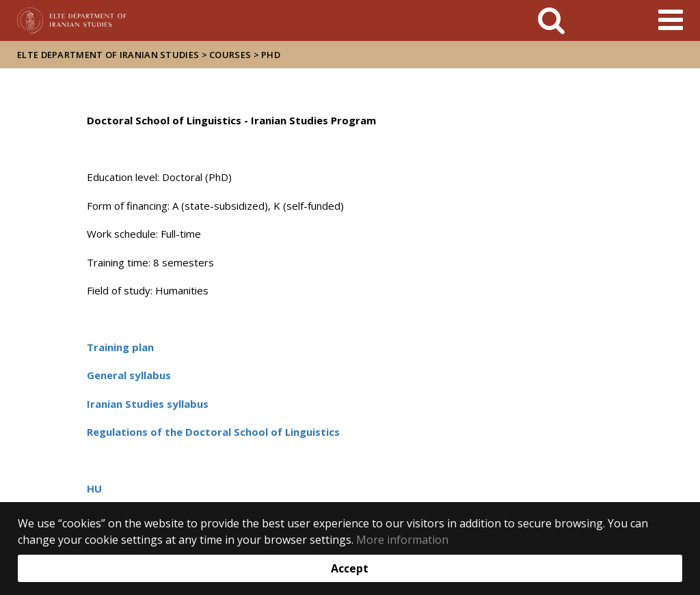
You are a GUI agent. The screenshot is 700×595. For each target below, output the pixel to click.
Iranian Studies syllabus (148, 404)
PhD (271, 55)
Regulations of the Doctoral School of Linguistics (213, 432)
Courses (230, 55)
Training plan (120, 347)
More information (402, 540)
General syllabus (129, 375)
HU (94, 488)
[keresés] (551, 20)
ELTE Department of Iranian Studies (108, 55)
